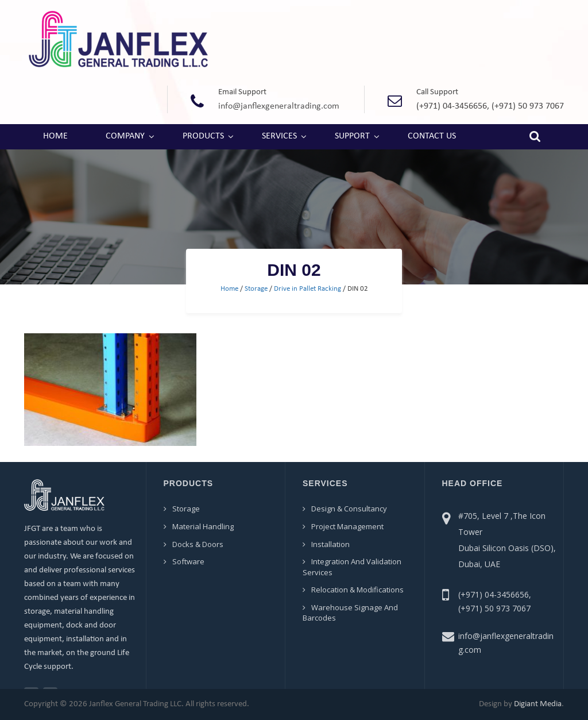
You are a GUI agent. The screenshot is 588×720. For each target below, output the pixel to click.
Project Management (347, 526)
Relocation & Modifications (357, 590)
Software (188, 561)
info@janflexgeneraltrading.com (279, 106)
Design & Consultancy (349, 509)
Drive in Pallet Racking (307, 289)
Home (55, 136)
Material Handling (203, 526)
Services (279, 136)
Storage (256, 289)
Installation (330, 544)
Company (125, 136)
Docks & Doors (198, 544)
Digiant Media (538, 704)
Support (352, 136)
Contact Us (432, 136)
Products (203, 136)
